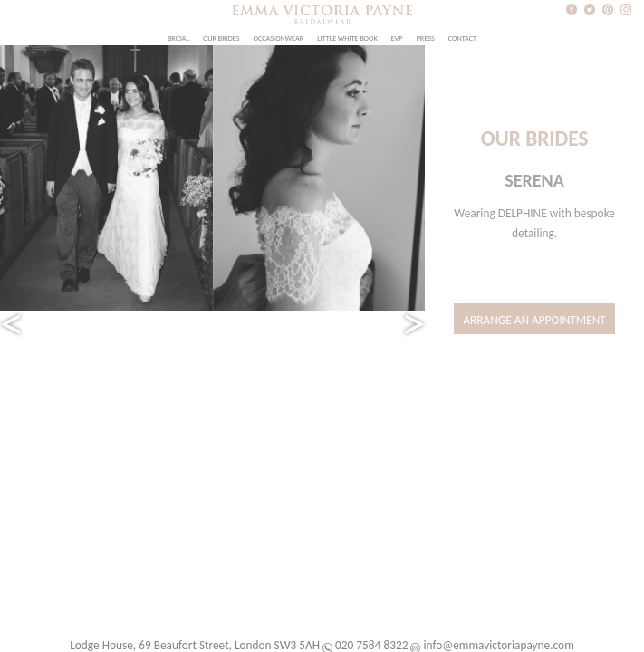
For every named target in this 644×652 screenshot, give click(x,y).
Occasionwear (279, 38)
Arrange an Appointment (534, 320)
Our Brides (221, 38)
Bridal (178, 38)
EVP (397, 38)
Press (426, 38)
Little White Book (347, 38)
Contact (462, 38)
